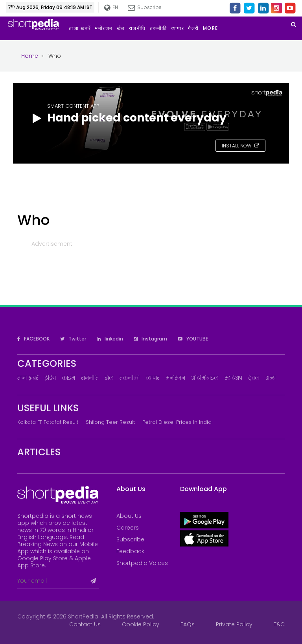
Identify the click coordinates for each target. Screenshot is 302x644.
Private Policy (234, 624)
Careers (128, 528)
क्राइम (68, 378)
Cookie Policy (141, 624)
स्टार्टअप (233, 378)
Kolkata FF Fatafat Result (48, 422)
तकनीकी (130, 378)
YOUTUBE (193, 339)
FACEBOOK (33, 339)
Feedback (130, 551)
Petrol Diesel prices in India (177, 422)
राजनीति (90, 378)
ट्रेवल (254, 378)
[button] (213, 28)
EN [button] (111, 8)
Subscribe (144, 7)
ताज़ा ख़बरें (28, 378)
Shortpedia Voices (142, 563)
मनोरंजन (175, 378)
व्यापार (153, 378)
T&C (279, 624)
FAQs (188, 624)
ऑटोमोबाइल (205, 378)
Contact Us (85, 624)
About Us (129, 516)
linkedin (110, 339)
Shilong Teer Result (110, 422)
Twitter (73, 339)
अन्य (271, 378)
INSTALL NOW (240, 146)
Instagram (150, 339)
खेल (109, 378)
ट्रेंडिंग (50, 378)
